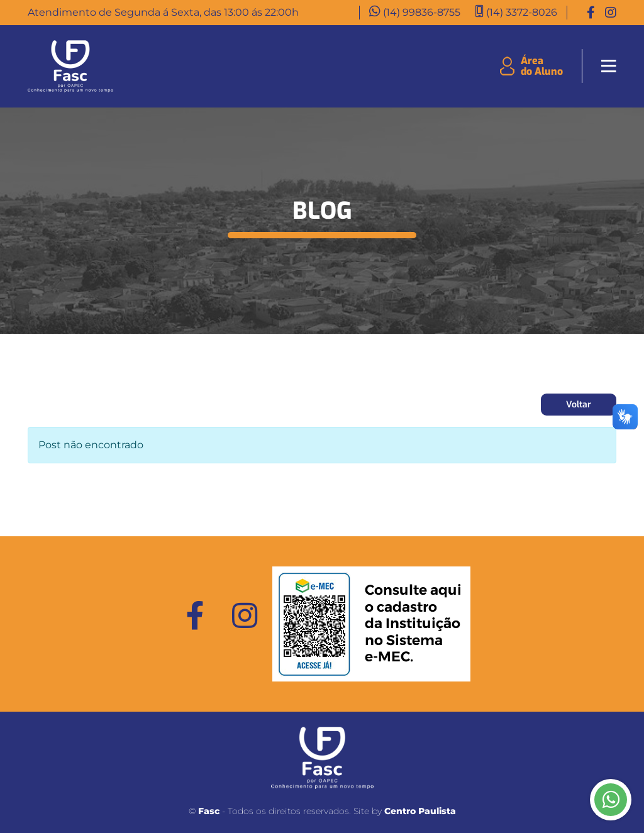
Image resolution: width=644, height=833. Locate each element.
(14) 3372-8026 (522, 12)
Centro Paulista (420, 811)
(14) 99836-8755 (422, 12)
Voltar (579, 405)
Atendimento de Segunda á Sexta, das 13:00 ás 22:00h (163, 12)
